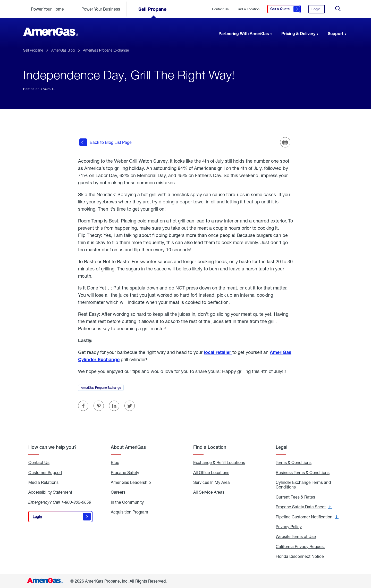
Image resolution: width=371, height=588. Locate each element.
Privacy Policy (289, 527)
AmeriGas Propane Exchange (106, 50)
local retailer (218, 352)
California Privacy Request (300, 546)
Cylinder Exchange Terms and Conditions (303, 485)
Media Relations (43, 482)
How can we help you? (52, 447)
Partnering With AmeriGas (244, 33)
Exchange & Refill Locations (219, 462)
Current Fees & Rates (295, 497)
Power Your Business (101, 9)
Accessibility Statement (50, 492)
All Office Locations (211, 472)
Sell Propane (152, 9)
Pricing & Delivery (298, 33)
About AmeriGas (128, 447)
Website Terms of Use (296, 536)
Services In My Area (212, 482)
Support (336, 33)
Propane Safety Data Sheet (304, 507)
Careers (118, 492)
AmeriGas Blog (63, 50)
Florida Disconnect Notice (300, 556)
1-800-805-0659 (76, 502)
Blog (115, 462)
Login (318, 10)
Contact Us (39, 462)
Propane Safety (125, 472)
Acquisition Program (129, 512)
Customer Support (45, 472)
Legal (281, 447)
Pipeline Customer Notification (307, 517)
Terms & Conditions (294, 462)
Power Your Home (47, 9)
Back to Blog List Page (106, 142)
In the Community (127, 502)
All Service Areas (209, 492)
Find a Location (248, 9)
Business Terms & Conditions (303, 472)
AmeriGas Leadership (131, 482)
